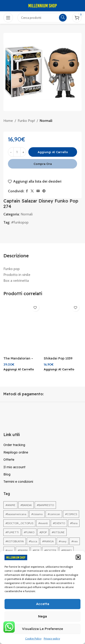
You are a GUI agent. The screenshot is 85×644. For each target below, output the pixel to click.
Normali (46, 121)
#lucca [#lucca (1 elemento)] (33, 541)
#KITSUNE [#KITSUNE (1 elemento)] (58, 532)
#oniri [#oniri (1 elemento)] (9, 550)
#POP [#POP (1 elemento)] (36, 550)
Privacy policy (52, 638)
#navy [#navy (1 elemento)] (63, 541)
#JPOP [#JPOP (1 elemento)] (43, 532)
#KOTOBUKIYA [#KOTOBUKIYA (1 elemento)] (15, 541)
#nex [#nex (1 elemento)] (75, 541)
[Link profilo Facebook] (27, 191)
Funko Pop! (26, 121)
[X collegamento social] (32, 191)
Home (8, 121)
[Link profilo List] (42, 445)
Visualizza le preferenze (42, 629)
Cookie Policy (33, 638)
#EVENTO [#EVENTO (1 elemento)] (59, 523)
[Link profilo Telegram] (44, 191)
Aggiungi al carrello (53, 152)
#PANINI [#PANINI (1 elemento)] (23, 550)
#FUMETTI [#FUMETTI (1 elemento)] (12, 532)
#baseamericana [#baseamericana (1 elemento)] (16, 514)
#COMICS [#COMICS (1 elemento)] (71, 514)
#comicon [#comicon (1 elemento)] (54, 514)
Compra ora (43, 164)
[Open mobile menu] (8, 18)
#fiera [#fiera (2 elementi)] (74, 523)
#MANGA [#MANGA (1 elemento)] (48, 541)
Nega (42, 616)
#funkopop (20, 222)
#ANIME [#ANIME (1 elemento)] (10, 505)
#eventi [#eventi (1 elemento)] (43, 523)
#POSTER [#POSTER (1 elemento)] (50, 550)
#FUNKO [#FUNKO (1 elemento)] (29, 532)
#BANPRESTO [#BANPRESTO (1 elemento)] (45, 505)
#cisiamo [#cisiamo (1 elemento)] (37, 514)
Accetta (43, 604)
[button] (78, 557)
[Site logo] (43, 5)
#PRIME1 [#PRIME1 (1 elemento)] (66, 550)
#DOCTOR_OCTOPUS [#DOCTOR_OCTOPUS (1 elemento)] (19, 523)
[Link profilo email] (38, 191)
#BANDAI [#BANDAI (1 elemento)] (26, 505)
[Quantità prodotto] (17, 152)
